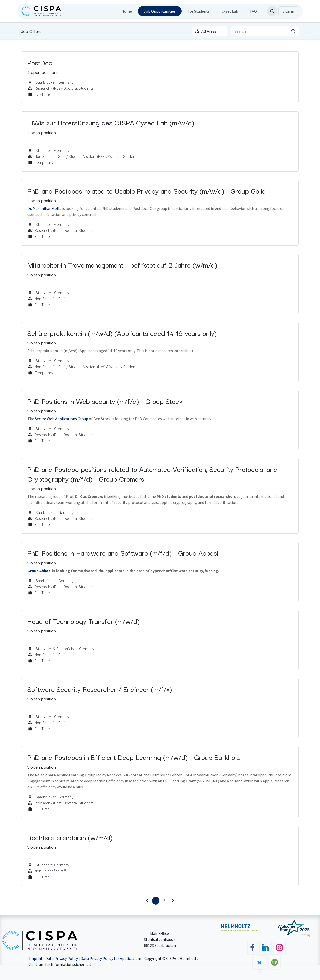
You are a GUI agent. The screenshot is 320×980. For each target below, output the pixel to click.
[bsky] (259, 962)
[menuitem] (127, 11)
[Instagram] (280, 948)
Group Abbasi (39, 571)
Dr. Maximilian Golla (44, 208)
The (31, 419)
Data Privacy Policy (62, 958)
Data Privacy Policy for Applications (111, 958)
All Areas (206, 31)
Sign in (288, 11)
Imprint (36, 958)
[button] (272, 11)
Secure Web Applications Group (62, 419)
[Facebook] (252, 948)
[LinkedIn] (266, 948)
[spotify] (275, 962)
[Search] (293, 31)
